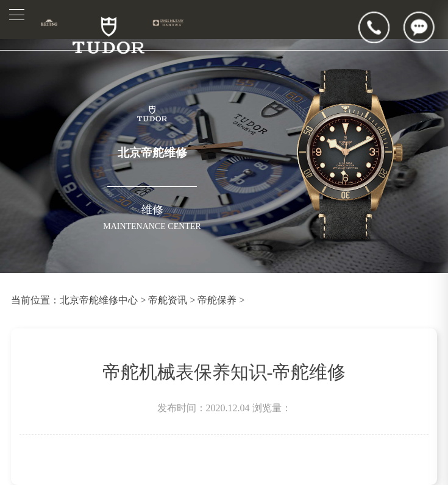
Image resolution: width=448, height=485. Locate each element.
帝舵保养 (217, 300)
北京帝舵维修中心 (99, 300)
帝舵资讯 (168, 300)
